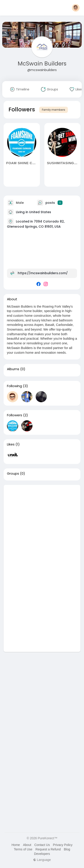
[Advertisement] (42, 527)
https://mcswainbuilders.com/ (43, 273)
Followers (15, 415)
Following (14, 386)
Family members (54, 110)
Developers (42, 854)
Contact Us (42, 845)
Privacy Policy (63, 845)
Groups (13, 474)
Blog (67, 849)
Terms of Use (23, 849)
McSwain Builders (42, 64)
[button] (76, 8)
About (27, 845)
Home (16, 845)
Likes (11, 444)
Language (42, 860)
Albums (13, 369)
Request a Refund (48, 849)
